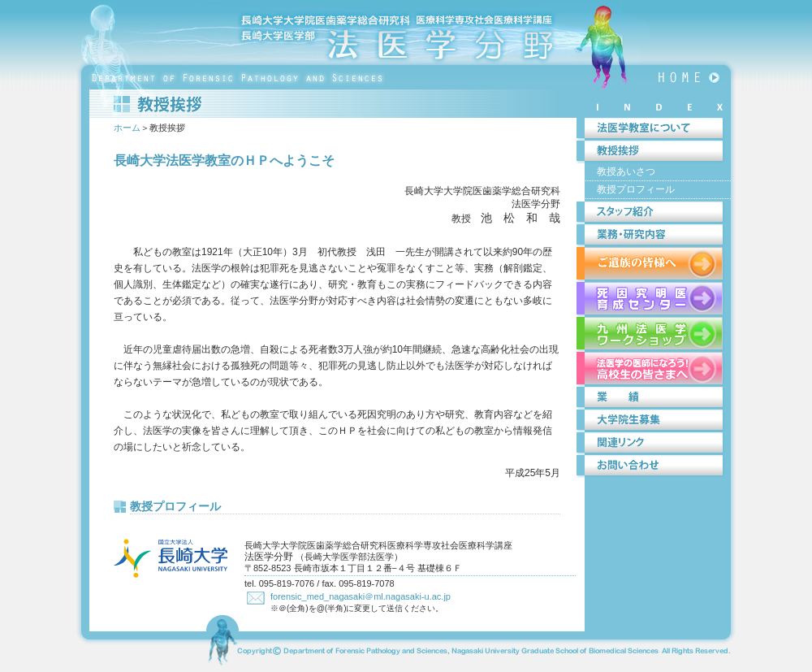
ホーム (127, 128)
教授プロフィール (175, 506)
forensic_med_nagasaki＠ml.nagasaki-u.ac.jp (361, 596)
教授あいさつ (626, 171)
